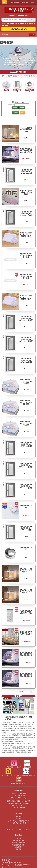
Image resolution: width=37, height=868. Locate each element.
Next (35, 710)
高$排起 (22, 107)
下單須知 (19, 838)
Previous (2, 710)
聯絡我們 (22, 72)
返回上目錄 (14, 72)
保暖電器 (22, 24)
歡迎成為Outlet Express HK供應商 (19, 829)
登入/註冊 (32, 2)
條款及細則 (18, 847)
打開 (32, 34)
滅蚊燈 (17, 24)
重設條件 (16, 113)
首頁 (3, 76)
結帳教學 (25, 2)
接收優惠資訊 (23, 15)
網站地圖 (19, 849)
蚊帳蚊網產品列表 (29, 76)
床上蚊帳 (6, 90)
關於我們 (19, 819)
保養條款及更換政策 (18, 843)
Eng (4, 2)
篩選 (22, 113)
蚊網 (27, 24)
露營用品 (31, 24)
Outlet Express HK (17, 863)
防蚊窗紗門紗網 (17, 91)
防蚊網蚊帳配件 (30, 91)
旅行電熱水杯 (11, 24)
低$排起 (15, 107)
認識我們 (13, 15)
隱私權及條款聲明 (19, 841)
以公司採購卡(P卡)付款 (18, 823)
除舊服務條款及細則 (18, 845)
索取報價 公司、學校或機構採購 (19, 821)
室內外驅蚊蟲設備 (14, 76)
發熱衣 (7, 25)
